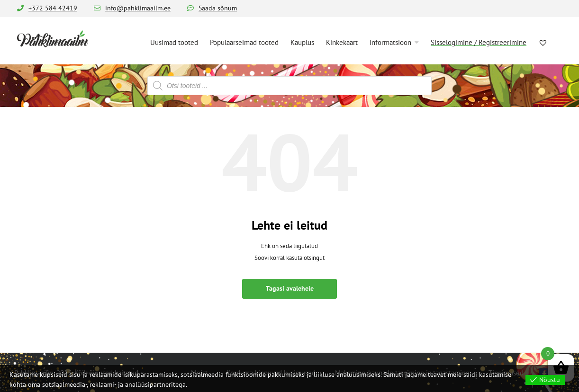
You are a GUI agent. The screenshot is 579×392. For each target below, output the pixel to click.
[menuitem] (174, 42)
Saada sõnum (218, 8)
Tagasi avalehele (290, 288)
